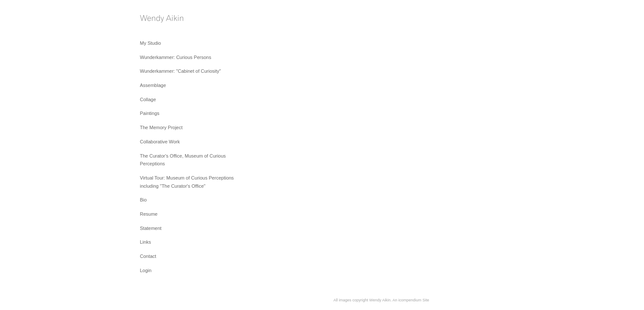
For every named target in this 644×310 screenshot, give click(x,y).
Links (146, 242)
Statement (151, 228)
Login (146, 270)
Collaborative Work (160, 142)
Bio (144, 200)
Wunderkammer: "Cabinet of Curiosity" (181, 71)
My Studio (151, 43)
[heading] (162, 20)
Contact (148, 256)
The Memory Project (161, 127)
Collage (148, 99)
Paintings (150, 113)
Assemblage (153, 85)
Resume (149, 214)
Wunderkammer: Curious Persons (176, 57)
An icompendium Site (411, 300)
